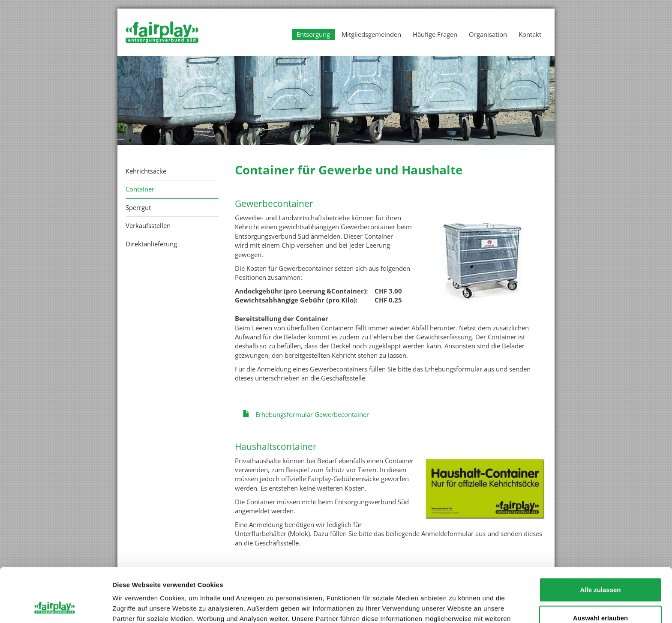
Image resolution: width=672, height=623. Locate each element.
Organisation (488, 34)
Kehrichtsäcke (146, 171)
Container (140, 189)
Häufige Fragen (435, 34)
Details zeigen (456, 606)
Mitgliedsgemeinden (371, 34)
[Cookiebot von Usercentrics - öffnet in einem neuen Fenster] (55, 606)
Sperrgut (138, 207)
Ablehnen (600, 595)
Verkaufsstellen (148, 225)
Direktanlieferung (151, 244)
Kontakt (530, 34)
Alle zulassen (600, 539)
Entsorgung (313, 34)
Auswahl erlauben (600, 567)
